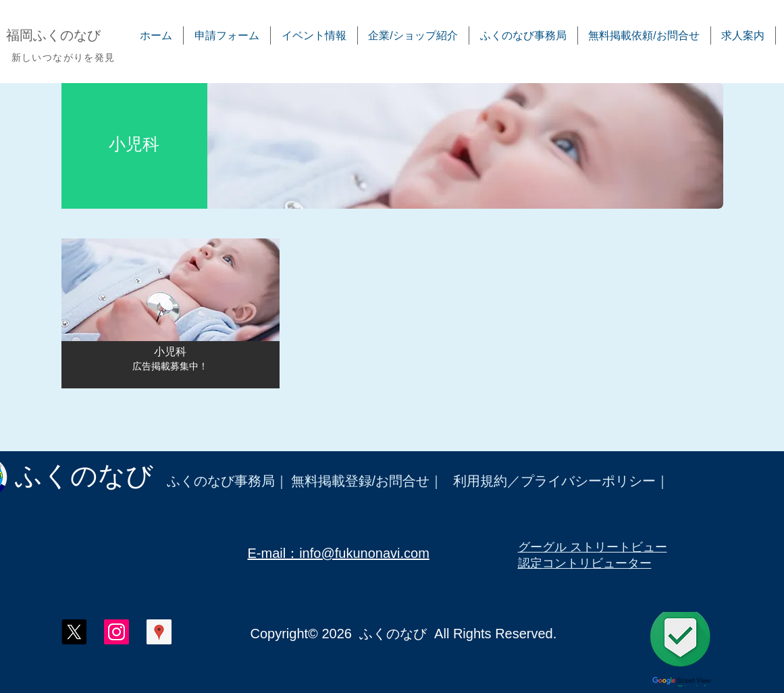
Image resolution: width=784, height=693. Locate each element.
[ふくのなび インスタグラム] (116, 632)
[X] (74, 632)
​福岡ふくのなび (53, 35)
